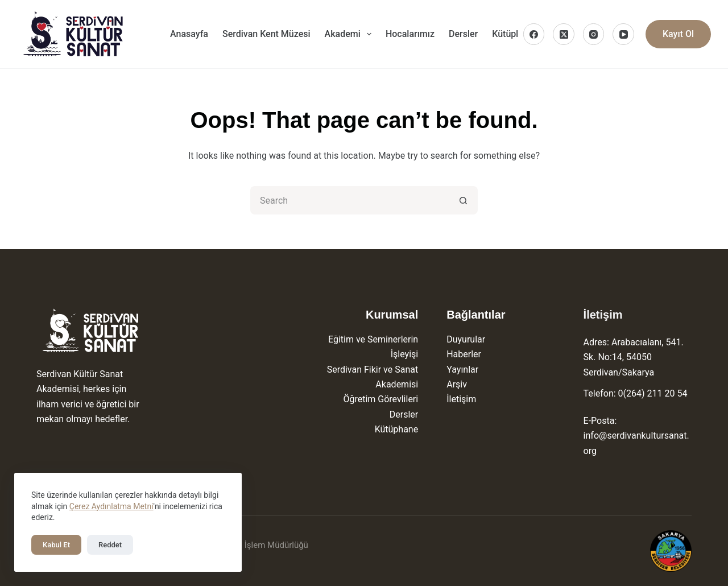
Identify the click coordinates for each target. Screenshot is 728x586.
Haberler (464, 354)
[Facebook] (534, 34)
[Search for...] (350, 200)
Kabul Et (56, 545)
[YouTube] (623, 34)
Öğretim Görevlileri (380, 399)
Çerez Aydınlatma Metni (111, 506)
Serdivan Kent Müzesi (266, 34)
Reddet (110, 545)
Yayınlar (462, 370)
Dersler (463, 34)
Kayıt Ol (678, 34)
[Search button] (464, 200)
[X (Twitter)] (564, 34)
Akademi (350, 34)
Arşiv (457, 384)
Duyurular (466, 339)
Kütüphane (397, 429)
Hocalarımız (410, 34)
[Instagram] (594, 34)
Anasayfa (189, 34)
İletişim (461, 399)
